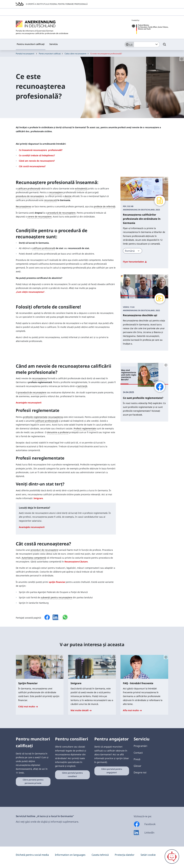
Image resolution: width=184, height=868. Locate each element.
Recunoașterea (23, 206)
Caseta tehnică (100, 855)
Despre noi (140, 772)
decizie (68, 196)
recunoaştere (56, 192)
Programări (140, 746)
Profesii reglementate (85, 428)
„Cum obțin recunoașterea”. (30, 292)
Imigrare (38, 498)
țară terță (82, 386)
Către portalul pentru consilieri (72, 775)
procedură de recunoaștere (62, 213)
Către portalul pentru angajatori (112, 771)
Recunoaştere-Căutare (76, 562)
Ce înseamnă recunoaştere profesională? (41, 150)
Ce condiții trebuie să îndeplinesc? (37, 155)
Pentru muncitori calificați (31, 44)
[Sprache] (129, 44)
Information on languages (70, 855)
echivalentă (81, 189)
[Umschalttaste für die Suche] (165, 46)
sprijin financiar (57, 582)
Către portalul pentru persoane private (33, 782)
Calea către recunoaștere (76, 54)
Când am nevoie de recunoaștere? (37, 161)
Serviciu (54, 44)
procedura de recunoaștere (30, 196)
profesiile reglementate (35, 417)
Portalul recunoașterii (25, 54)
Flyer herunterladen (135, 262)
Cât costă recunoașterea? (32, 166)
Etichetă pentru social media (32, 855)
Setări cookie (148, 855)
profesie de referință (105, 206)
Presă (137, 759)
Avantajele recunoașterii (29, 403)
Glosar (138, 766)
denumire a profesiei (58, 432)
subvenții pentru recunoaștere (56, 597)
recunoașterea (39, 378)
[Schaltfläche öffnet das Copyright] (166, 179)
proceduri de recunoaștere (45, 550)
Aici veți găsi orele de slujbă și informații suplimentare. (47, 822)
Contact (138, 753)
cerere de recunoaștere (40, 217)
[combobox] (147, 44)
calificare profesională (29, 189)
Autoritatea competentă (34, 558)
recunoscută (50, 200)
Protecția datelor (125, 855)
